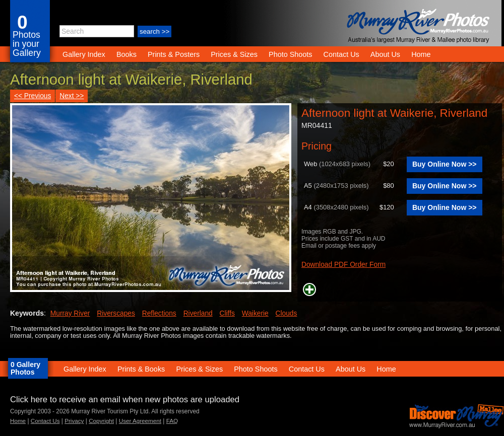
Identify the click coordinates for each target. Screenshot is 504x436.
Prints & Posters (175, 54)
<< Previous (33, 96)
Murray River (70, 313)
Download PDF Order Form (343, 265)
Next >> (72, 96)
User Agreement (140, 421)
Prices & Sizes (234, 54)
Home (421, 54)
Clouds (287, 313)
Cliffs (227, 313)
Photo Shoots (290, 54)
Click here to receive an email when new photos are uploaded (125, 399)
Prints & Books (141, 369)
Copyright (101, 421)
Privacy (74, 421)
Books (127, 54)
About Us (385, 54)
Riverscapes (116, 313)
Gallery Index (84, 54)
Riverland (198, 313)
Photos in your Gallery (27, 44)
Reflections (159, 313)
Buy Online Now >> (445, 164)
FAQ (172, 421)
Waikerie (255, 313)
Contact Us (341, 54)
